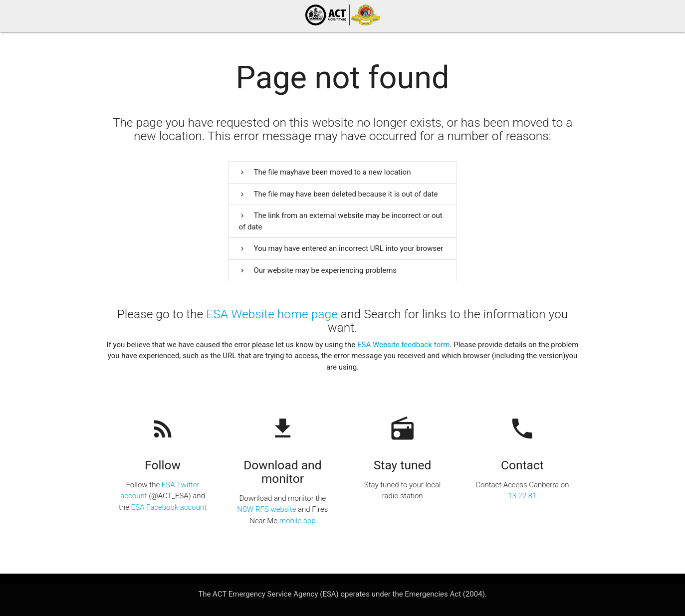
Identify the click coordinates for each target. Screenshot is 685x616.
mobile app (298, 521)
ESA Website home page (272, 314)
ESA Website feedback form (404, 345)
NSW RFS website (266, 509)
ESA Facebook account (169, 507)
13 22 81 (522, 496)
